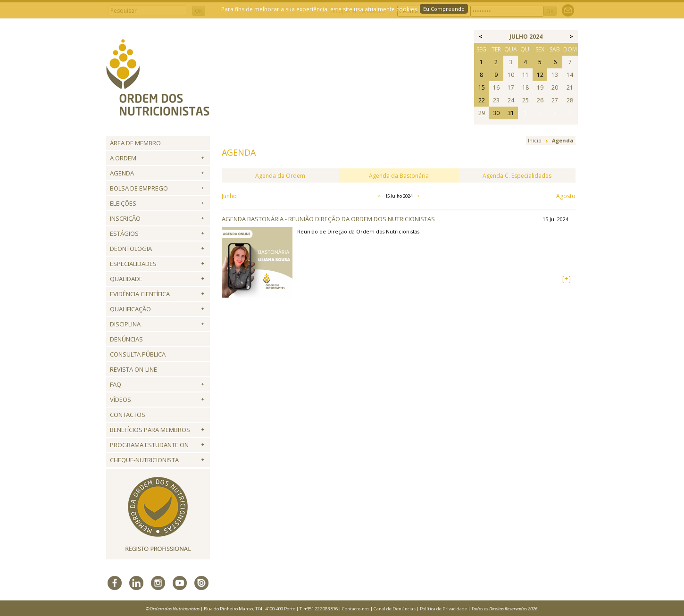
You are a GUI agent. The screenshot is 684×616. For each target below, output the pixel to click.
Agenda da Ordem (280, 176)
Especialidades (133, 264)
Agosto (566, 196)
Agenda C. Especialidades (517, 176)
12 (540, 75)
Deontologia (131, 249)
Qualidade (126, 279)
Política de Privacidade (443, 609)
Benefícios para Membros (150, 430)
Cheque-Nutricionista (144, 460)
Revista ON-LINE (133, 369)
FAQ (116, 384)
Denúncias (126, 339)
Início (535, 140)
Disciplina (125, 324)
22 (482, 100)
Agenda (122, 173)
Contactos (128, 415)
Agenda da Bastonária (399, 176)
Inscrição (125, 218)
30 (496, 113)
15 (482, 87)
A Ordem (123, 158)
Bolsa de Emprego (139, 188)
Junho (229, 196)
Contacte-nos (356, 609)
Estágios (124, 233)
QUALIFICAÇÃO (130, 309)
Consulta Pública (138, 354)
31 (511, 113)
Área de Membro (135, 143)
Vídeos (121, 400)
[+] (567, 279)
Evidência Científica (140, 294)
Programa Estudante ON (149, 445)
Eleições (123, 203)
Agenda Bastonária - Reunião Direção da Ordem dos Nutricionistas (328, 219)
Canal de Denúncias (395, 609)
